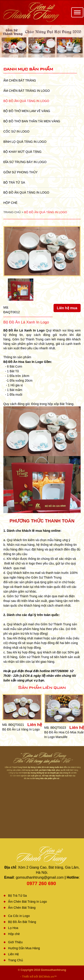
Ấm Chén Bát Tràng (20, 80)
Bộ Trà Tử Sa (14, 182)
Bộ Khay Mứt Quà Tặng (22, 152)
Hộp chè (10, 203)
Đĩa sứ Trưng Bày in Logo (25, 162)
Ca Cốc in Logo (19, 916)
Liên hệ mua (67, 308)
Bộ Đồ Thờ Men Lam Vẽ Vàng (27, 111)
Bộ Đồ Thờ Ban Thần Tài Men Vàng (32, 121)
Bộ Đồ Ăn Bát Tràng (22, 922)
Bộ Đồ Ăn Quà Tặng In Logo (26, 101)
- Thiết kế (27, 977)
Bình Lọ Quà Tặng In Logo (25, 142)
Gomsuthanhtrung (53, 970)
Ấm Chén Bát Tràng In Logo (27, 91)
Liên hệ (35, 725)
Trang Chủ (16, 960)
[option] (42, 41)
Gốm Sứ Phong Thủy (20, 172)
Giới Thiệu (15, 942)
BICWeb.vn (46, 977)
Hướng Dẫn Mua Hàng (24, 948)
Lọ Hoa (13, 928)
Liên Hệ (13, 954)
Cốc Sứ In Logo (16, 131)
